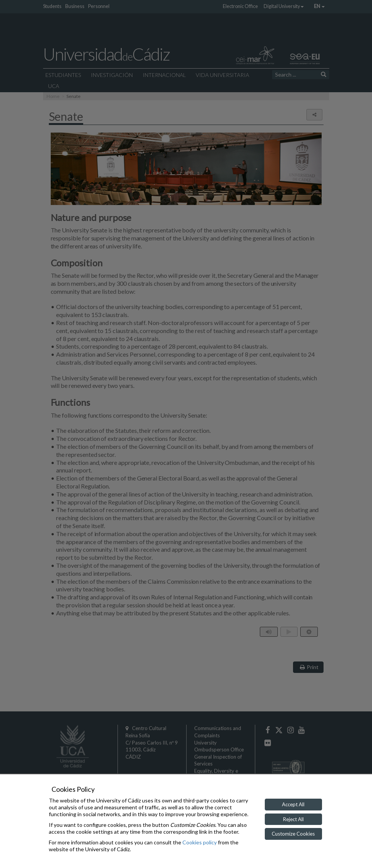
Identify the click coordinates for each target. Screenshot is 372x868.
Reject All (293, 819)
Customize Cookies (293, 834)
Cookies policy (200, 842)
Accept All (293, 804)
